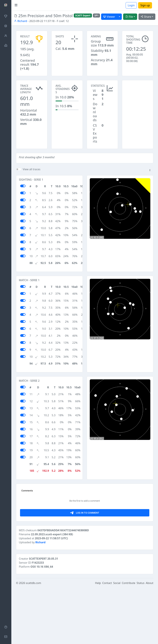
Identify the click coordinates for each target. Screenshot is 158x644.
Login (131, 5)
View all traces (32, 169)
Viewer (109, 17)
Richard (21, 21)
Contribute (129, 639)
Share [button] (146, 17)
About (150, 639)
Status (141, 639)
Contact (107, 639)
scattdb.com (33, 639)
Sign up (145, 5)
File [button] (129, 17)
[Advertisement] (138, 97)
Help (98, 639)
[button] (150, 170)
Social (117, 639)
